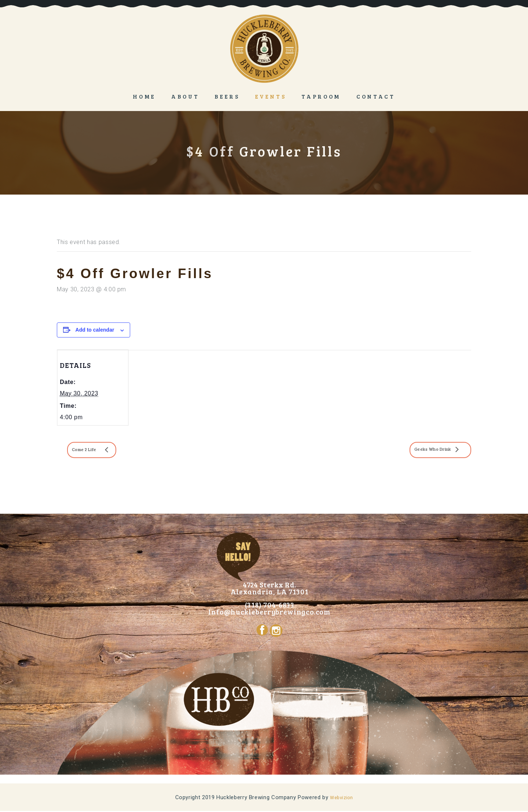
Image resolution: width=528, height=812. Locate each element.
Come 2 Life (93, 450)
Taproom (321, 96)
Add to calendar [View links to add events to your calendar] (95, 330)
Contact (376, 96)
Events (271, 96)
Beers (227, 96)
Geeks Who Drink (421, 450)
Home (144, 96)
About (185, 96)
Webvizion (342, 798)
